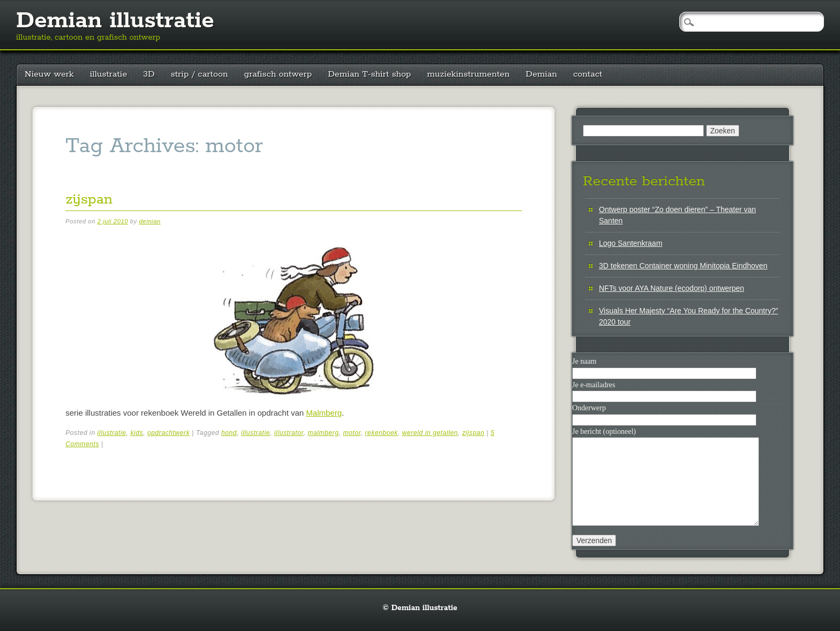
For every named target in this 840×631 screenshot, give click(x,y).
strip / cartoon (200, 74)
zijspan (89, 200)
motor (352, 433)
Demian (541, 74)
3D (149, 74)
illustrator (289, 433)
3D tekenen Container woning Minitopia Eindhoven (683, 266)
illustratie (109, 74)
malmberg (323, 433)
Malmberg (324, 413)
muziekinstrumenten (468, 74)
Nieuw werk (49, 74)
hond (229, 433)
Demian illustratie (115, 21)
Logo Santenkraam (631, 243)
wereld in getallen (430, 433)
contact (588, 74)
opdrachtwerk (168, 433)
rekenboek (381, 433)
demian (150, 221)
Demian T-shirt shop (369, 74)
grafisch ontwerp (278, 74)
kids (137, 433)
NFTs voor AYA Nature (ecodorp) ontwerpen (672, 288)
